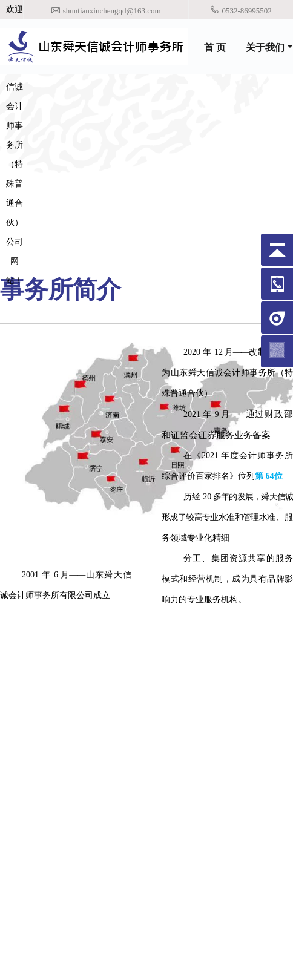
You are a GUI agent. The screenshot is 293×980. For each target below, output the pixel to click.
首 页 (215, 48)
